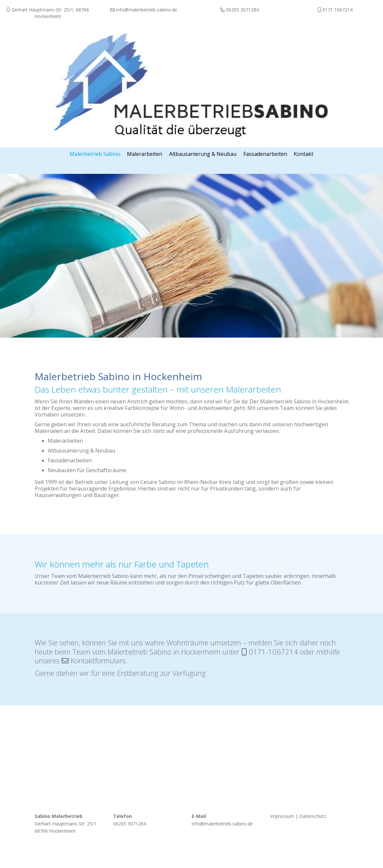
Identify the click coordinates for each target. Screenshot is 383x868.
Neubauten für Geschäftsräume (87, 470)
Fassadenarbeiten (70, 460)
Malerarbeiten (65, 440)
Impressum (282, 816)
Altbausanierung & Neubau (81, 450)
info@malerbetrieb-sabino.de (222, 823)
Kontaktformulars (98, 660)
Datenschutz (313, 816)
